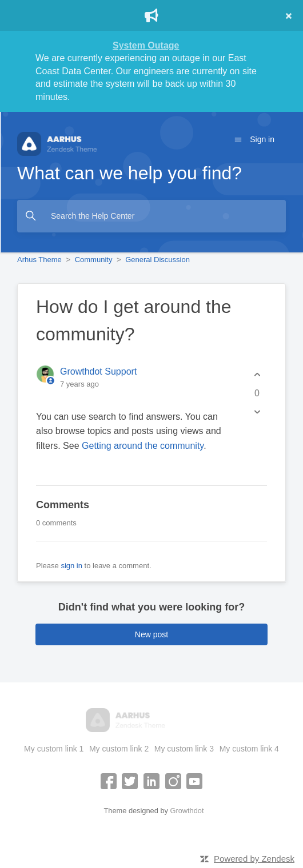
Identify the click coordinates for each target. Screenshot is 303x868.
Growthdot (187, 811)
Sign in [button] (262, 139)
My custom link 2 (119, 749)
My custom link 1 (54, 749)
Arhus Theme (39, 260)
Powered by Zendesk (254, 859)
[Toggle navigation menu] (238, 139)
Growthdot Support (98, 371)
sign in (71, 566)
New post (151, 634)
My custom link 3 (184, 749)
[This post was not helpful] (257, 412)
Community (94, 260)
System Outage (146, 45)
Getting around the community (143, 446)
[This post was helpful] (257, 375)
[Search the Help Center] (151, 216)
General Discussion (158, 260)
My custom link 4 (249, 749)
